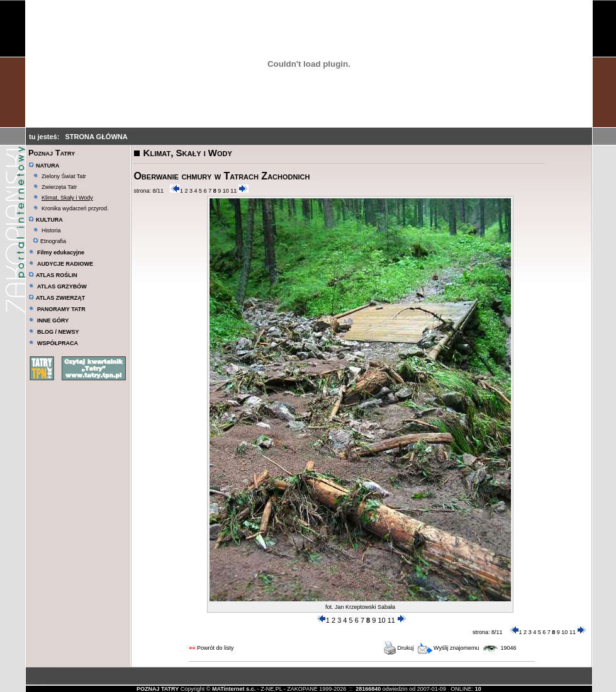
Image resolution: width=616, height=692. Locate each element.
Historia (51, 230)
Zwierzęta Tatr (59, 187)
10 (226, 191)
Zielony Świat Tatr (64, 176)
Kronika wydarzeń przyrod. (75, 208)
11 (233, 191)
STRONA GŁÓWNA (96, 137)
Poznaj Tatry (52, 153)
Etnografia (49, 241)
